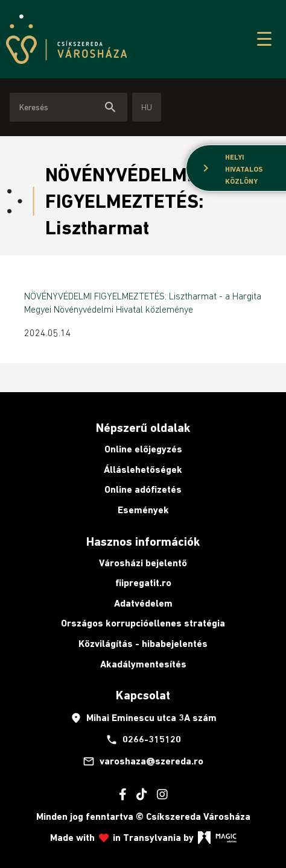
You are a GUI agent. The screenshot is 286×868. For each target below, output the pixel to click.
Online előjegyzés (143, 449)
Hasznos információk (143, 542)
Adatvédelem (143, 603)
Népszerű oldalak (143, 428)
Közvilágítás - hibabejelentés (143, 644)
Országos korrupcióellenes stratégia (143, 623)
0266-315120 (143, 740)
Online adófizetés (143, 489)
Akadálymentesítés (143, 664)
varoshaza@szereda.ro (143, 761)
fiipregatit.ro (143, 583)
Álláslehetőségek (143, 470)
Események (143, 510)
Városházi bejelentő (143, 563)
